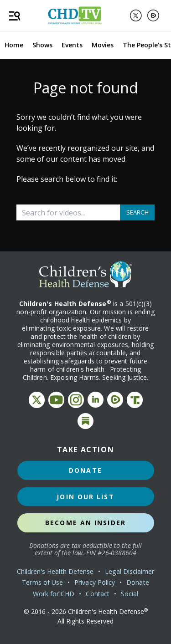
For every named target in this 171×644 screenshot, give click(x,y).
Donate (85, 470)
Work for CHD (54, 594)
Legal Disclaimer (130, 571)
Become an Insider (85, 523)
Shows (42, 45)
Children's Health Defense (55, 571)
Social (130, 594)
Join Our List (85, 497)
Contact (98, 594)
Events (72, 45)
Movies (103, 45)
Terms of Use (42, 582)
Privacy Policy (95, 582)
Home (14, 45)
